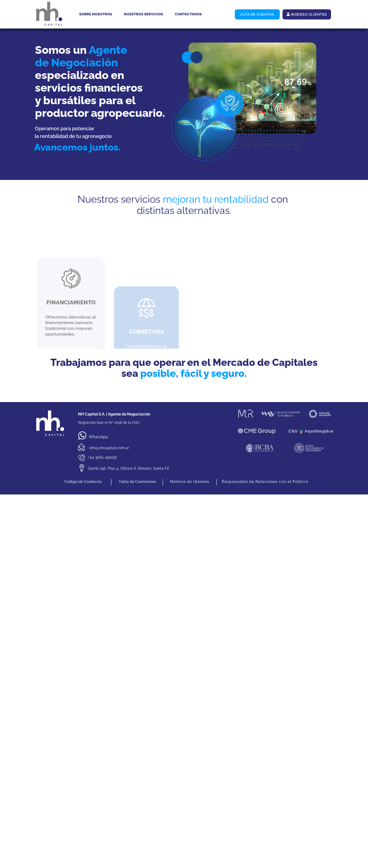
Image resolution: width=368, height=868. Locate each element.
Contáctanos (188, 14)
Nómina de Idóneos (190, 482)
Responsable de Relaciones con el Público (265, 482)
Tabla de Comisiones (137, 482)
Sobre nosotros (96, 14)
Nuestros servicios (143, 14)
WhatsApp (93, 437)
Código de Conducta (83, 482)
